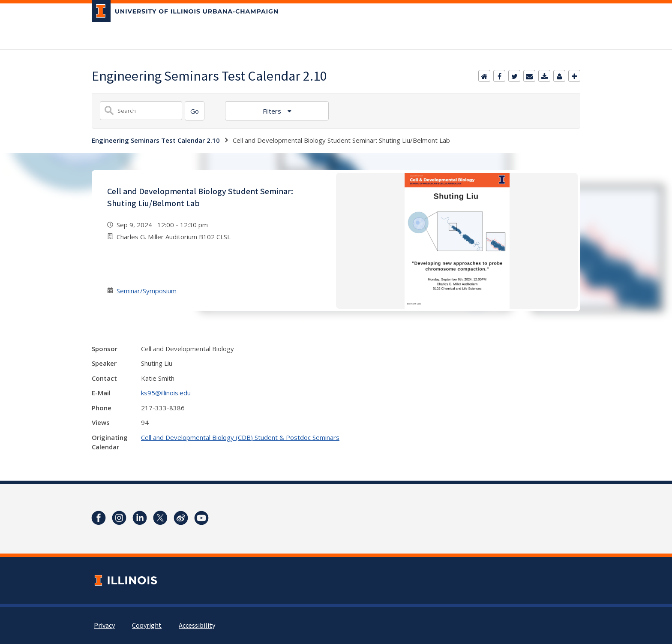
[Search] (195, 111)
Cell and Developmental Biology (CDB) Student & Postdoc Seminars (240, 437)
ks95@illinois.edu (166, 393)
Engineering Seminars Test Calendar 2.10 (156, 140)
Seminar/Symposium (147, 291)
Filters (273, 111)
